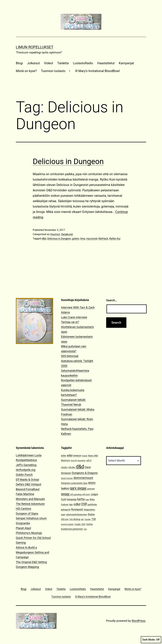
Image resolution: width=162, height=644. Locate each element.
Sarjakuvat (67, 234)
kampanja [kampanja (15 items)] (72, 499)
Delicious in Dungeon (68, 161)
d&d (44, 239)
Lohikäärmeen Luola (29, 455)
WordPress (139, 621)
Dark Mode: (151, 640)
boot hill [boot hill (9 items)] (74, 461)
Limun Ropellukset (35, 47)
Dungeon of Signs (27, 514)
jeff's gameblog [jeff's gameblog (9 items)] (76, 494)
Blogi (19, 63)
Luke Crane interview (74, 317)
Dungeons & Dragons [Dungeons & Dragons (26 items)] (85, 473)
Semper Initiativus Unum (31, 518)
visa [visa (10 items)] (85, 529)
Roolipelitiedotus (26, 460)
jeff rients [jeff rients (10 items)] (86, 494)
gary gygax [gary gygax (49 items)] (78, 488)
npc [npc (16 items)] (71, 504)
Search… (112, 300)
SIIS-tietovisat (70, 356)
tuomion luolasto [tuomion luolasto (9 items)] (67, 524)
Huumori (55, 234)
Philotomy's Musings (29, 533)
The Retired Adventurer (30, 504)
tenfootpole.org (26, 470)
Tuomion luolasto (53, 71)
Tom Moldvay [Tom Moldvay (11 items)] (75, 519)
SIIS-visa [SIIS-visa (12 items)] (65, 519)
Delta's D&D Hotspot (29, 484)
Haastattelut (106, 63)
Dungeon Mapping (27, 567)
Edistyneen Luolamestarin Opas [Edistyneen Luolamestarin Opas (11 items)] (74, 483)
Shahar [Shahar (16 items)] (91, 514)
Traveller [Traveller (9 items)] (87, 519)
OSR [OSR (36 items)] (84, 504)
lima (83, 239)
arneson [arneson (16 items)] (77, 456)
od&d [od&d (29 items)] (77, 504)
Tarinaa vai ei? (70, 322)
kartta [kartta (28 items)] (81, 499)
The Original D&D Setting (31, 562)
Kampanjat (126, 63)
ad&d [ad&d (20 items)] (70, 455)
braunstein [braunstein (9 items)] (81, 461)
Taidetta (63, 63)
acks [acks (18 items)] (64, 456)
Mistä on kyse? (26, 71)
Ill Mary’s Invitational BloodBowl (97, 71)
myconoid (92, 239)
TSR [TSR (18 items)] (94, 519)
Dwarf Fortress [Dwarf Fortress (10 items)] (67, 478)
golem (76, 239)
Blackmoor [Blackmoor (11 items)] (66, 460)
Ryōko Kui (115, 239)
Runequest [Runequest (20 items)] (77, 509)
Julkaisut (33, 63)
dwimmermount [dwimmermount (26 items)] (83, 478)
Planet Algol (23, 528)
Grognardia (23, 523)
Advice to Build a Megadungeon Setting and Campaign (32, 552)
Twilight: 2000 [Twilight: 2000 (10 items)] (80, 524)
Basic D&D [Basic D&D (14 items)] (93, 456)
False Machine (25, 494)
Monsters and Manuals (30, 499)
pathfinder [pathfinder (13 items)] (92, 504)
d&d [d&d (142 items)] (80, 466)
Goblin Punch (24, 475)
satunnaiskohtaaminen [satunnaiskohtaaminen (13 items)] (76, 514)
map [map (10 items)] (87, 500)
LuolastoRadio (83, 63)
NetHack (103, 239)
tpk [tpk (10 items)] (82, 519)
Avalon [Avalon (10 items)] (85, 456)
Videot (48, 63)
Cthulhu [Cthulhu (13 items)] (72, 467)
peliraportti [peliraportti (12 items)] (66, 510)
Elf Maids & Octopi (27, 480)
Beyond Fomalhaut (28, 489)
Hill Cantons (23, 509)
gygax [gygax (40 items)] (65, 494)
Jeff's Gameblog (26, 465)
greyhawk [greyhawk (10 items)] (91, 489)
